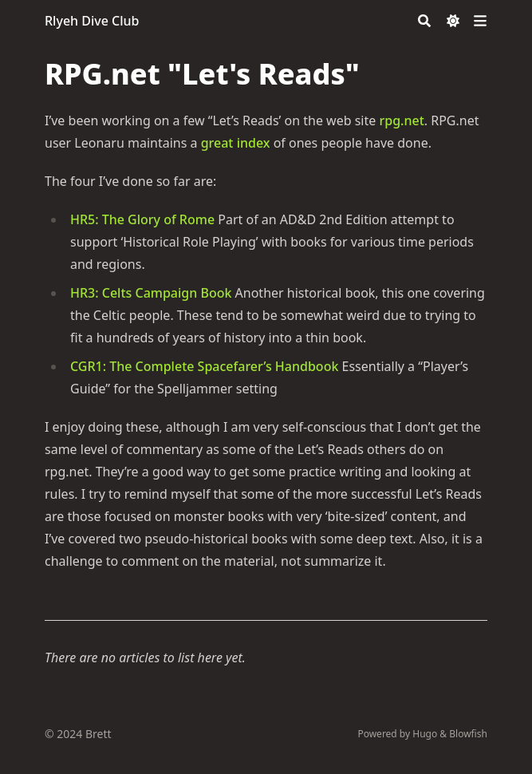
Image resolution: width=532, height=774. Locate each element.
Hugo (425, 734)
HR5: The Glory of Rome (142, 219)
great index (236, 143)
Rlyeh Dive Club (92, 21)
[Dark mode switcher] (453, 21)
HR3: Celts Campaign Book (151, 293)
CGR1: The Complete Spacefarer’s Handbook (204, 366)
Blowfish (468, 734)
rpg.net (401, 120)
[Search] (424, 21)
